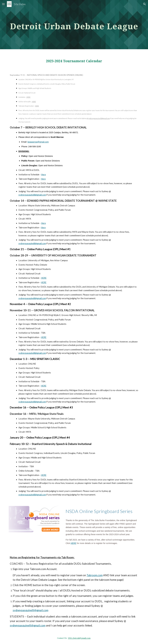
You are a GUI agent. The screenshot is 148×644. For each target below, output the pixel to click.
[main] (74, 25)
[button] (3, 4)
